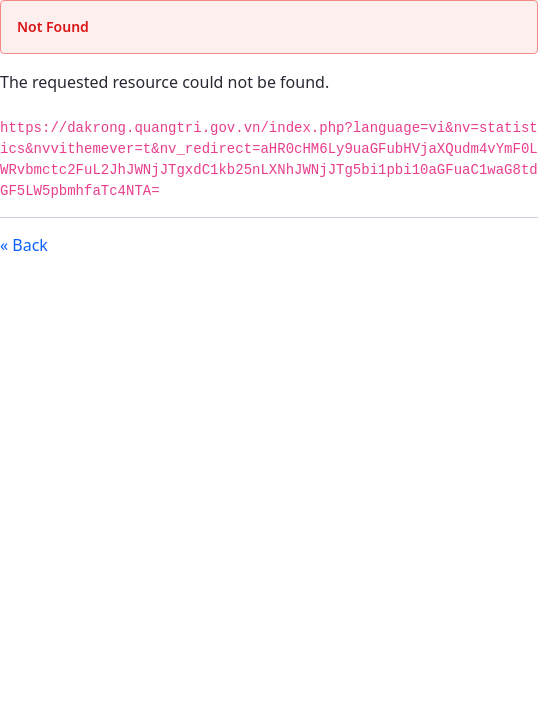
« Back (24, 245)
